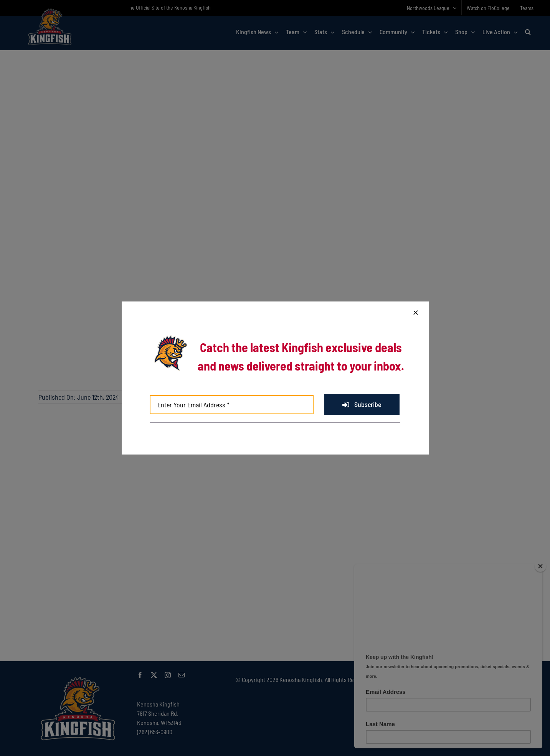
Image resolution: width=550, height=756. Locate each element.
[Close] (416, 313)
